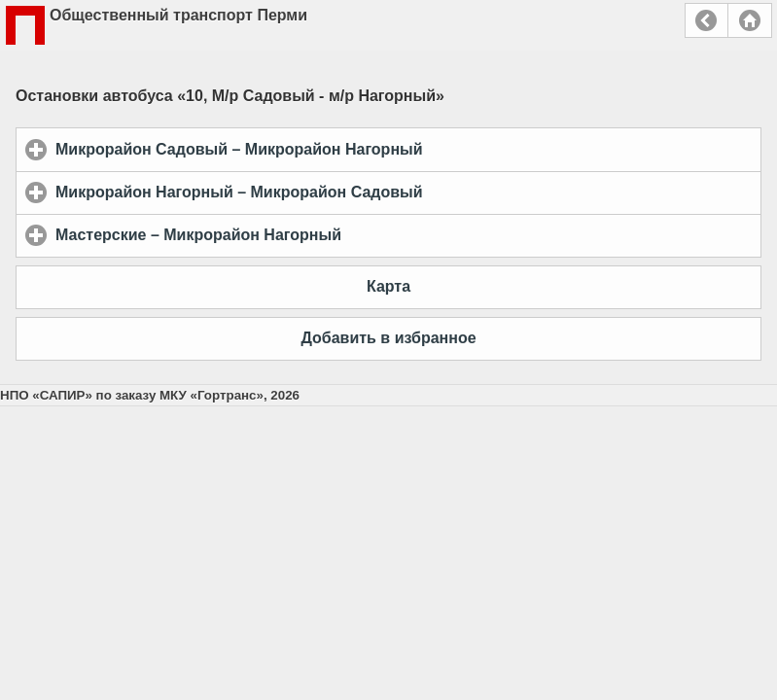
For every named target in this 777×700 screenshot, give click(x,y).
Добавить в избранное (388, 338)
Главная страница (750, 20)
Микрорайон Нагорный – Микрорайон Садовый (330, 192)
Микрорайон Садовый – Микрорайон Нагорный (330, 149)
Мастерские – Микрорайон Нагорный (289, 234)
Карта (388, 286)
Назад (706, 20)
